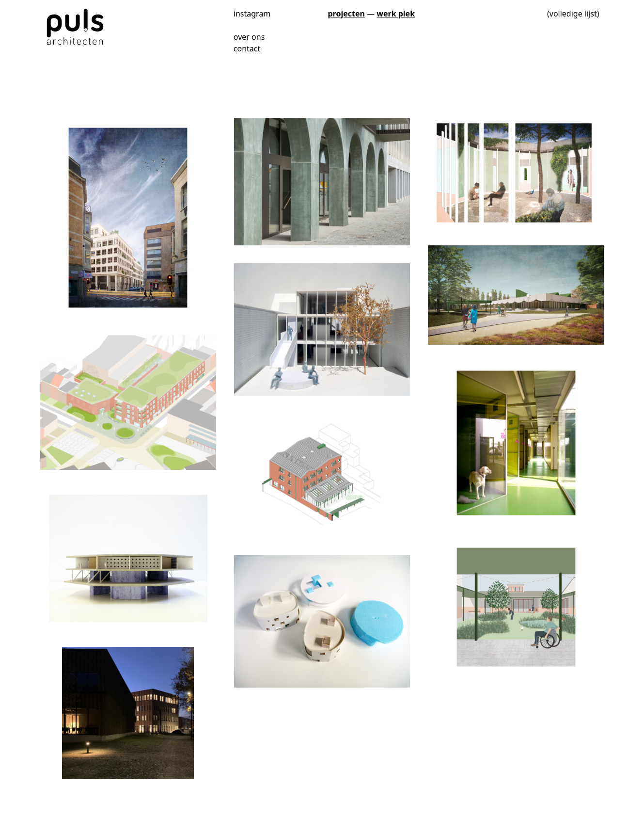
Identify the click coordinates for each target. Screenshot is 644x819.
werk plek (396, 14)
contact (247, 48)
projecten (346, 14)
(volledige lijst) (573, 14)
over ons (249, 37)
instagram (252, 13)
